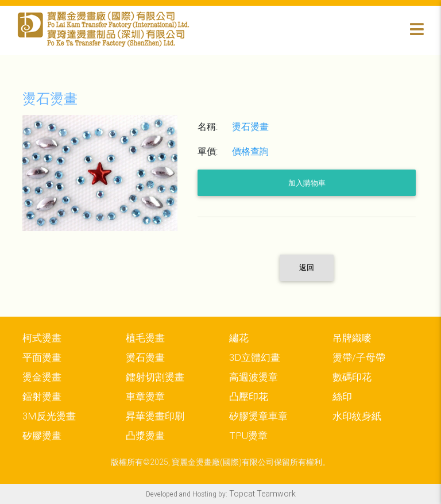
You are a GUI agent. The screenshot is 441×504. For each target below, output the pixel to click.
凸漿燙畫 (145, 436)
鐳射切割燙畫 (155, 377)
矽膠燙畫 (42, 436)
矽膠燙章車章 (258, 416)
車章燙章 (145, 397)
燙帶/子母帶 (359, 357)
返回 (307, 268)
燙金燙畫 (42, 377)
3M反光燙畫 (49, 416)
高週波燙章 (254, 377)
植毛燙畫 (145, 338)
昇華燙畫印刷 (155, 416)
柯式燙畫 (42, 338)
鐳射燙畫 (42, 397)
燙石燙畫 (145, 357)
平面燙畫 (42, 357)
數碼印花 (352, 377)
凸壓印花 (249, 397)
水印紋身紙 (357, 416)
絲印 (342, 397)
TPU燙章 (248, 436)
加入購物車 (307, 183)
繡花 (239, 338)
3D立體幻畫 (255, 357)
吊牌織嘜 (352, 338)
